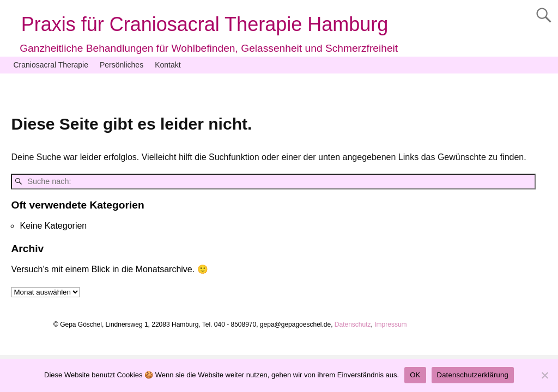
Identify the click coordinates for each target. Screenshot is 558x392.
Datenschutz (353, 324)
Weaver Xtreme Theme (452, 345)
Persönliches (122, 65)
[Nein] (544, 375)
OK (415, 375)
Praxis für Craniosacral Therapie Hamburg (205, 24)
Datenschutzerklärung (473, 375)
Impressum (390, 324)
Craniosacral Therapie (51, 65)
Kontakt (168, 65)
